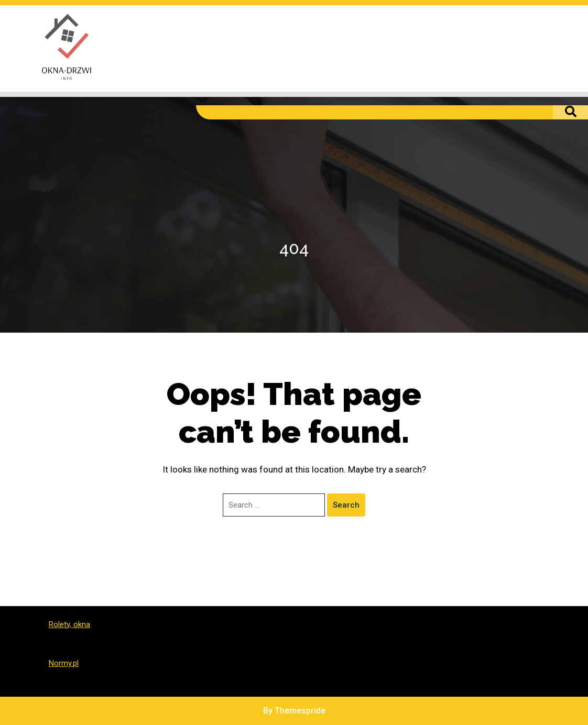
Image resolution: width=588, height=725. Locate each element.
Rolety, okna (69, 624)
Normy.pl (64, 663)
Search (346, 505)
